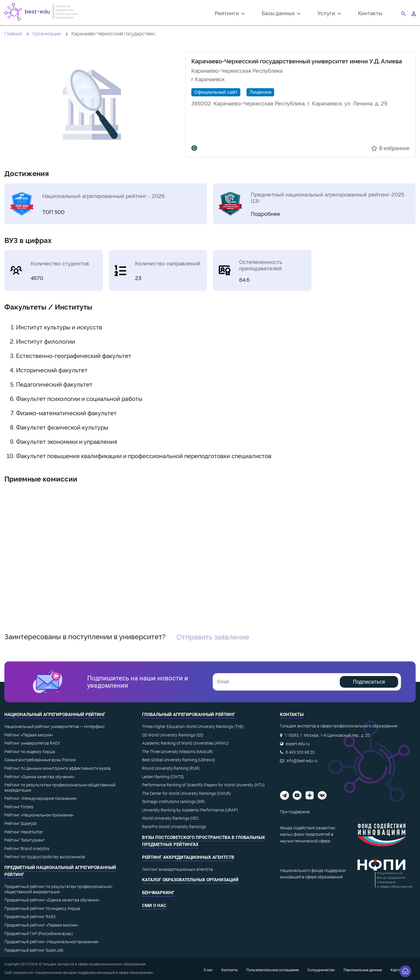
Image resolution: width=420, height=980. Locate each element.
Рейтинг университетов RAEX (32, 743)
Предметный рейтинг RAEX (30, 917)
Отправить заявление (213, 636)
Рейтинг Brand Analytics (27, 849)
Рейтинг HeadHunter (24, 832)
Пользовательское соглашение (273, 970)
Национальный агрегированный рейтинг (55, 715)
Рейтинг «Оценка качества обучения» (40, 777)
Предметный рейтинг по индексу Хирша (42, 908)
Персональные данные (363, 970)
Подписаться (369, 682)
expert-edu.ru (298, 744)
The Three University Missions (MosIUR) (178, 752)
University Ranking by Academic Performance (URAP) (190, 810)
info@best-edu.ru (302, 761)
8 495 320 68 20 (300, 752)
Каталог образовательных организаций (190, 880)
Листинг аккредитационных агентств (177, 869)
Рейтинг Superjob (21, 823)
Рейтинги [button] (230, 14)
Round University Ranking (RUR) (171, 768)
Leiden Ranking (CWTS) (163, 777)
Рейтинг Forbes (19, 807)
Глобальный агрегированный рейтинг (189, 715)
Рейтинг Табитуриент (25, 840)
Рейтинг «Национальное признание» (39, 815)
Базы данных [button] (281, 14)
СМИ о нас (154, 906)
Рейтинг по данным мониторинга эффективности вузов (57, 768)
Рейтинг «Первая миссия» (29, 735)
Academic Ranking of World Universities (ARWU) (185, 743)
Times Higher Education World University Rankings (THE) (193, 727)
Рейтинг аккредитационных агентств (188, 857)
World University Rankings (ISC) (170, 818)
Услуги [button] (329, 14)
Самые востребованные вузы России (40, 760)
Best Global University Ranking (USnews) (179, 760)
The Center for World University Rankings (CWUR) (187, 793)
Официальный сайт (216, 92)
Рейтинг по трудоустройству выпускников (45, 857)
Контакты (370, 13)
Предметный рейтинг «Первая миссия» (41, 925)
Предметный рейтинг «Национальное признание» (52, 942)
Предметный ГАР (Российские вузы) (39, 934)
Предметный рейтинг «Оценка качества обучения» (52, 900)
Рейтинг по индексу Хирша (30, 752)
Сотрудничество (321, 970)
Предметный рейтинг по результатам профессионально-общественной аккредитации (59, 889)
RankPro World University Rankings (174, 827)
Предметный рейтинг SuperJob (34, 950)
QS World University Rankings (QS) (173, 735)
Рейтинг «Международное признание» (41, 798)
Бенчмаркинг (158, 893)
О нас (208, 970)
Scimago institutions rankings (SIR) (174, 802)
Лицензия (260, 92)
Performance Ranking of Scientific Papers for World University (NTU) (203, 785)
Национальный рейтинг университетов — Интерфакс (55, 727)
